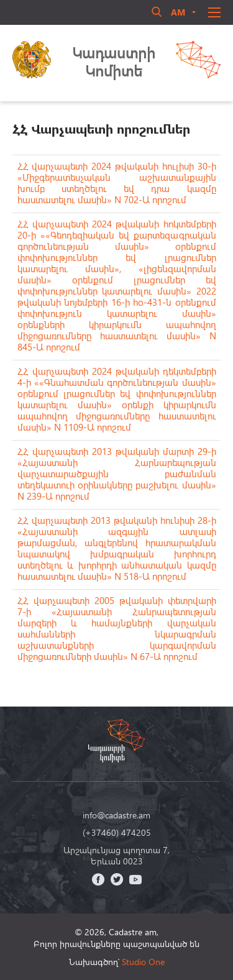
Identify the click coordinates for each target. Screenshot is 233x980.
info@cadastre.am (116, 815)
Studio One (143, 962)
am (178, 12)
